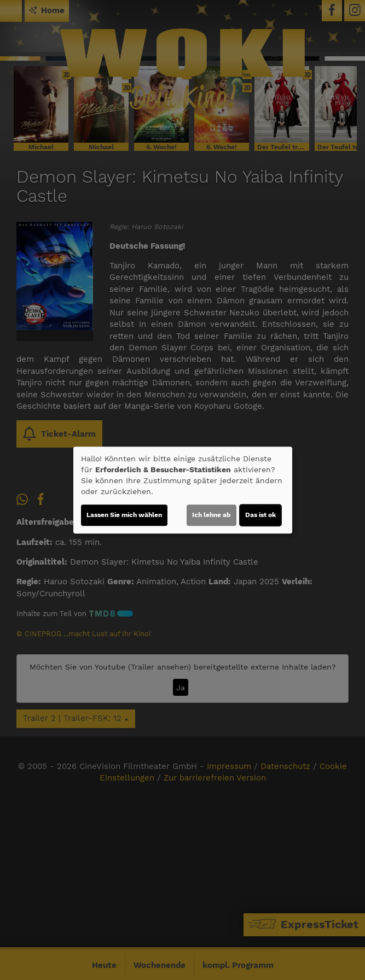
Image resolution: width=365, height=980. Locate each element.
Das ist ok (260, 515)
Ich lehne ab (212, 515)
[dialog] (183, 490)
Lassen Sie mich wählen (124, 515)
